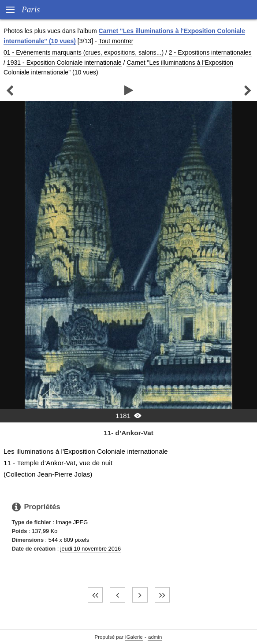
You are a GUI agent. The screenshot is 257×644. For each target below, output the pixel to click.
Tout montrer (116, 41)
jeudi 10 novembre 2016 (91, 549)
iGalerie (134, 637)
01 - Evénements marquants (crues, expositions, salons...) (84, 52)
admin (155, 637)
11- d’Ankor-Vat (128, 433)
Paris (31, 9)
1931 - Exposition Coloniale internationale (64, 63)
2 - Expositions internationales (210, 52)
